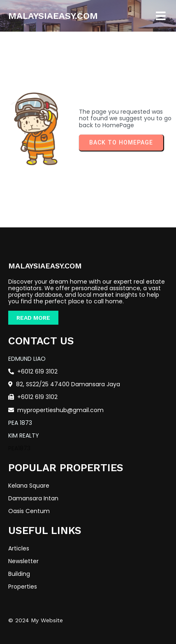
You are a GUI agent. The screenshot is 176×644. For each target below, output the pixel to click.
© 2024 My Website (36, 620)
